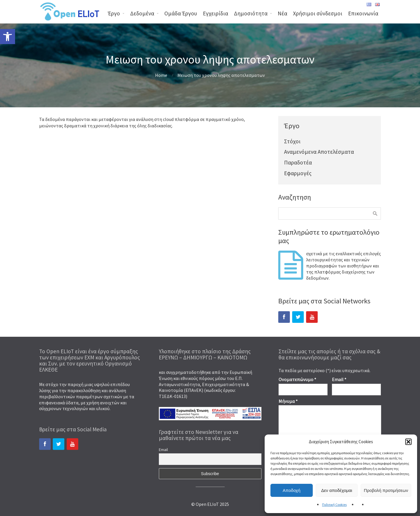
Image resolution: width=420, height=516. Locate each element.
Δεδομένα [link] (142, 13)
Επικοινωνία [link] (363, 13)
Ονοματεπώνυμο (297, 379)
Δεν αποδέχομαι (337, 490)
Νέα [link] (282, 13)
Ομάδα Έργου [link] (181, 13)
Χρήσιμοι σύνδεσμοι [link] (318, 13)
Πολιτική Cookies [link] (334, 505)
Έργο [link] (114, 13)
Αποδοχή (291, 490)
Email (163, 450)
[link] (8, 37)
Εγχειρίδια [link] (216, 13)
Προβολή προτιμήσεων (386, 490)
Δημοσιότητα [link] (251, 13)
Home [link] (161, 75)
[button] (408, 442)
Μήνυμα (288, 401)
